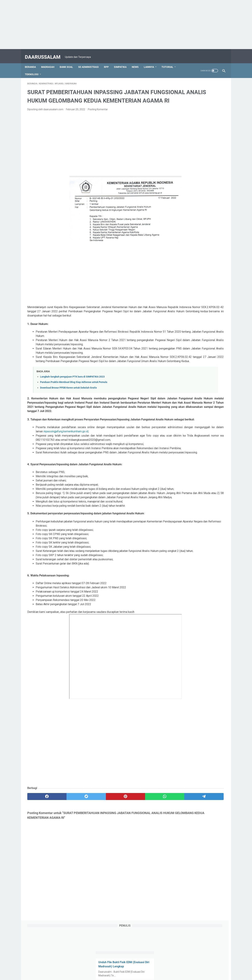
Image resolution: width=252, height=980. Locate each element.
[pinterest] (93, 843)
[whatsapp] (120, 843)
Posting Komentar (98, 114)
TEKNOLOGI (34, 69)
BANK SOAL (69, 61)
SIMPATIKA (123, 61)
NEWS (138, 61)
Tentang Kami (87, 967)
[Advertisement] (105, 25)
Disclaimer (166, 967)
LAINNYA (151, 61)
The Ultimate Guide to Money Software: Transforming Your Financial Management (193, 209)
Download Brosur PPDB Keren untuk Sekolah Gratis (68, 401)
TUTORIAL (170, 61)
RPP (109, 61)
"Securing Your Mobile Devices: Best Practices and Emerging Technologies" (198, 234)
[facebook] (41, 843)
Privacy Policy (149, 967)
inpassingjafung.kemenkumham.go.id (119, 453)
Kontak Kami (105, 967)
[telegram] (146, 843)
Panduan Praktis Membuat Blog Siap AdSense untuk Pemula (74, 396)
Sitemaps (181, 967)
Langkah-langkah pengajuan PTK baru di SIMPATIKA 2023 (72, 390)
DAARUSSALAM (45, 53)
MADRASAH (50, 61)
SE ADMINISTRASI (91, 61)
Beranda (33, 61)
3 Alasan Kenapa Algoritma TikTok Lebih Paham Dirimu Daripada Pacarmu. (197, 142)
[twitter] (67, 843)
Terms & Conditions (127, 967)
